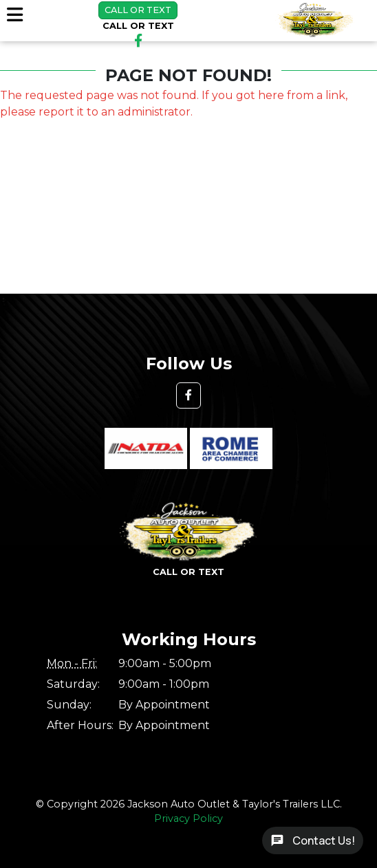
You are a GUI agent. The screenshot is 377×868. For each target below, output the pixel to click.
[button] (188, 395)
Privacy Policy (188, 818)
